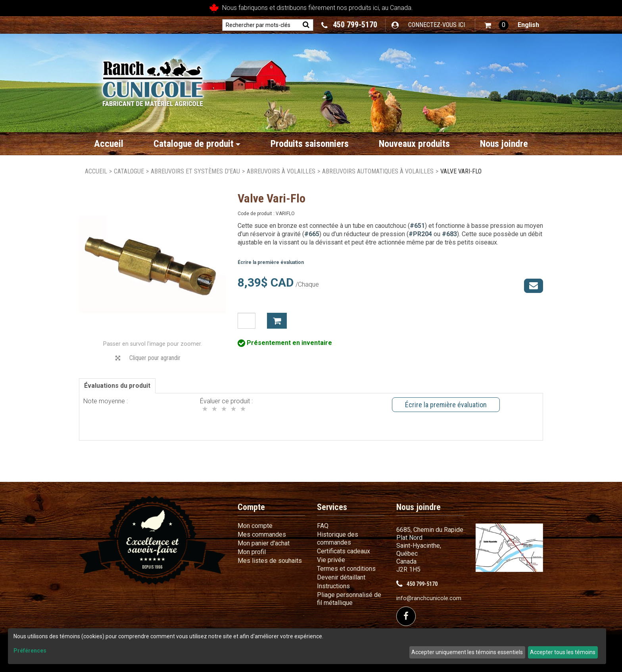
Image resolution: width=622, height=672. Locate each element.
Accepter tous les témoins (563, 652)
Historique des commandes (338, 538)
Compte (251, 507)
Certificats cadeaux (344, 551)
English (528, 25)
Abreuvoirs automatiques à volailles (378, 171)
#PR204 (420, 234)
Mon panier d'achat (264, 543)
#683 (449, 234)
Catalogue (129, 171)
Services (332, 507)
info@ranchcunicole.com (429, 598)
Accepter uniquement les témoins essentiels (467, 652)
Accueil (109, 144)
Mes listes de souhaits (270, 561)
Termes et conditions (346, 569)
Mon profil (252, 552)
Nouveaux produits (414, 144)
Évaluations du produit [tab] (117, 386)
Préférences (30, 651)
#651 (417, 226)
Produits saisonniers (310, 144)
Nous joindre (504, 144)
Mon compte (255, 526)
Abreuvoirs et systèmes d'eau (195, 171)
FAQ (323, 526)
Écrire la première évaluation (271, 262)
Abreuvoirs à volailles (281, 171)
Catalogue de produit (197, 144)
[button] (496, 25)
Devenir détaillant (341, 577)
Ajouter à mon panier (277, 321)
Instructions (333, 586)
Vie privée (331, 560)
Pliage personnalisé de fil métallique (349, 599)
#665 (312, 234)
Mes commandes (262, 534)
